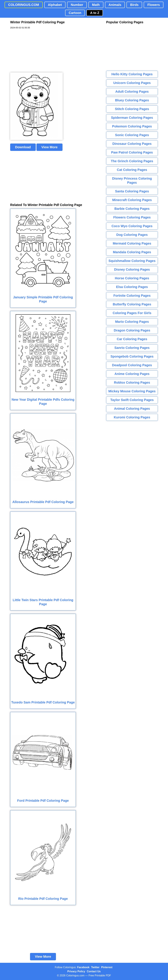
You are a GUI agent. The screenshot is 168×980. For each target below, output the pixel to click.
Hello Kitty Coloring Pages (132, 74)
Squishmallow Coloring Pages (132, 261)
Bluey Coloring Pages (132, 100)
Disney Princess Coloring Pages (132, 181)
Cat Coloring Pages (132, 170)
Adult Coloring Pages (132, 92)
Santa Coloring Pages (132, 191)
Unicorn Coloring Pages (132, 83)
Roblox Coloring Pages (132, 382)
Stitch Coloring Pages (132, 109)
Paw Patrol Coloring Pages (132, 152)
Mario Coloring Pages (132, 322)
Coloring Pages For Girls (132, 313)
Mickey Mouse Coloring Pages (132, 391)
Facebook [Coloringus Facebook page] (83, 967)
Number (77, 5)
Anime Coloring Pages (132, 374)
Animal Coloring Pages (132, 409)
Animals (115, 5)
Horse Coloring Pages (132, 278)
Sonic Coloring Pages (132, 135)
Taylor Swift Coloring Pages (132, 400)
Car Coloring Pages (132, 339)
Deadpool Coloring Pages (132, 365)
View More (49, 147)
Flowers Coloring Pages (132, 217)
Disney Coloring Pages (132, 269)
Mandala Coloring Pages (132, 252)
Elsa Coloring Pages (132, 287)
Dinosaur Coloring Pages (132, 144)
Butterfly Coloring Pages (132, 304)
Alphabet (55, 5)
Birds (134, 5)
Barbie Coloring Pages (132, 209)
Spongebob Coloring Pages (132, 356)
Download (23, 147)
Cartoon (75, 13)
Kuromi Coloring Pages (132, 417)
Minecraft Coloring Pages (132, 200)
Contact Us (94, 971)
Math (96, 5)
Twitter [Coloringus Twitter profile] (95, 967)
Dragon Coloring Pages (132, 330)
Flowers (154, 5)
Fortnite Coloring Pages (132, 296)
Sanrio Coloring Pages (132, 348)
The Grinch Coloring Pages (132, 161)
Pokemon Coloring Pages (132, 126)
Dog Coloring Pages (132, 235)
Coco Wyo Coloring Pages (132, 226)
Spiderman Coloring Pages (132, 118)
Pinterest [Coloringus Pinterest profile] (107, 967)
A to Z (95, 13)
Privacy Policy (76, 971)
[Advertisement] (35, 51)
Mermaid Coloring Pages (132, 243)
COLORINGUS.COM (24, 5)
